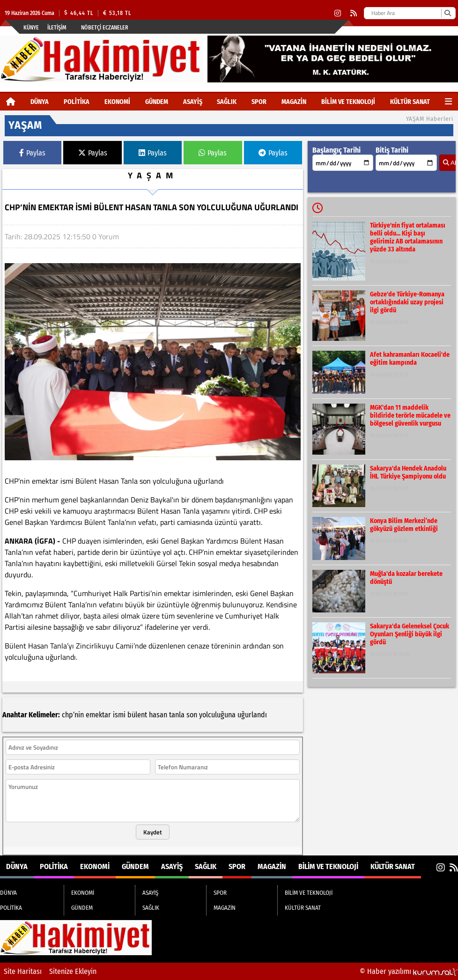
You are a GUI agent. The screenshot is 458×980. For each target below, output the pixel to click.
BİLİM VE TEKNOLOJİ (348, 102)
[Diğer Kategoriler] (448, 102)
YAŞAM (153, 175)
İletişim (57, 28)
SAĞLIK (227, 102)
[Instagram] (338, 13)
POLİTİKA (77, 102)
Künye (31, 28)
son (192, 715)
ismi (119, 715)
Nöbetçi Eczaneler (105, 28)
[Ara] (447, 13)
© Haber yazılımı (409, 971)
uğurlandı (252, 715)
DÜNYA (40, 102)
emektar (98, 715)
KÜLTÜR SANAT (410, 102)
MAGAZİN (294, 102)
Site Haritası (23, 971)
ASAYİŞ (193, 102)
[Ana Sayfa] (11, 102)
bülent (137, 715)
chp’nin (73, 715)
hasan (158, 715)
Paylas (32, 153)
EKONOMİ (117, 102)
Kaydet (153, 832)
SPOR (259, 102)
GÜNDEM (157, 102)
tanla (177, 715)
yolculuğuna (217, 715)
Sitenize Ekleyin (73, 971)
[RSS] (354, 13)
